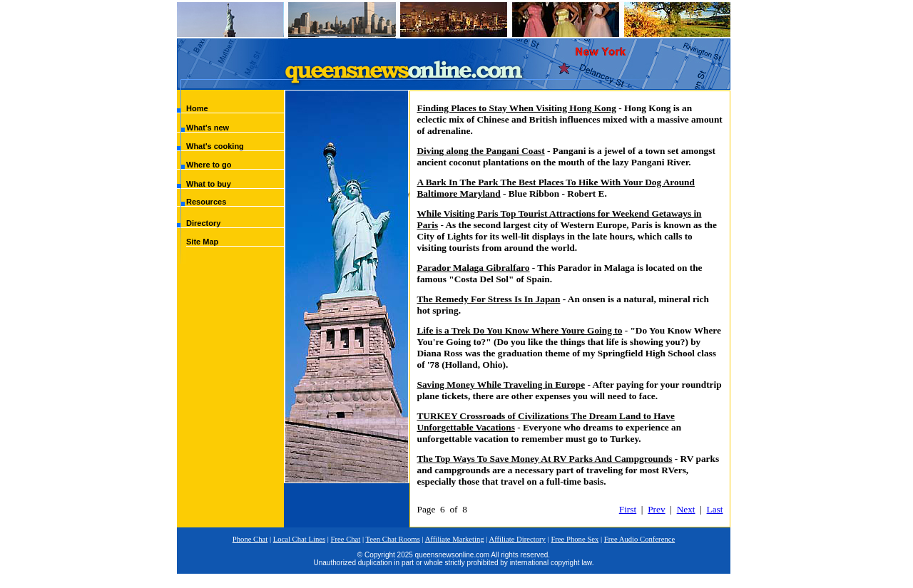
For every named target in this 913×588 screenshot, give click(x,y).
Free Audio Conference (639, 539)
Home (197, 108)
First (628, 509)
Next (686, 509)
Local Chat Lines (299, 539)
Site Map (202, 242)
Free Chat (346, 539)
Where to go (209, 165)
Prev (656, 509)
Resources (206, 202)
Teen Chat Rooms (393, 539)
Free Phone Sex (575, 539)
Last (715, 509)
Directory (203, 223)
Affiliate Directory (517, 539)
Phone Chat (250, 539)
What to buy (209, 184)
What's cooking (215, 146)
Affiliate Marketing (455, 539)
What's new (208, 128)
